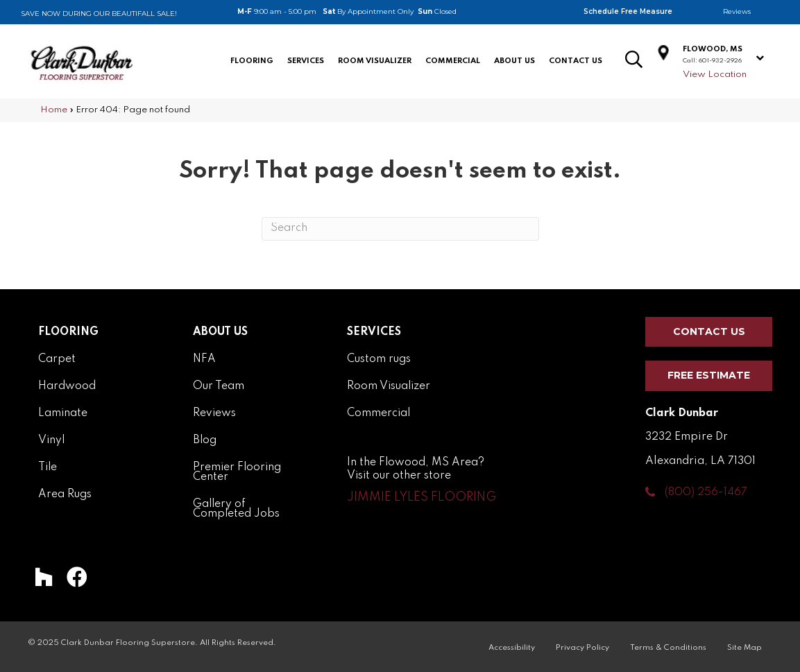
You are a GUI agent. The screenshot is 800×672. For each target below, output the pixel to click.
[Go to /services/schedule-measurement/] (639, 12)
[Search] (400, 229)
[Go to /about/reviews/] (748, 12)
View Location (715, 75)
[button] (422, 497)
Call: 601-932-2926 (712, 61)
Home (54, 110)
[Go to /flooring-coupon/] (122, 10)
